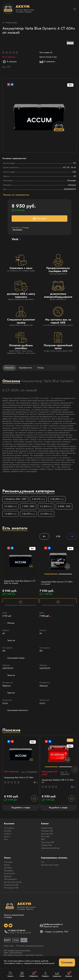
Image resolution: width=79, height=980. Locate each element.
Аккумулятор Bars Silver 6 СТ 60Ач (19, 778)
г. (25, 228)
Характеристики (25, 368)
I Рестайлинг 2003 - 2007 (15, 499)
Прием (7, 865)
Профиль (45, 974)
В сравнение (47, 62)
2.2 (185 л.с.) (46, 514)
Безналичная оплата (13, 882)
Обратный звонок (51, 927)
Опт (43, 862)
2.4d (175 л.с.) (38, 499)
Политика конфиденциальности (30, 946)
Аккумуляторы (10, 23)
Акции (7, 837)
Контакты (8, 831)
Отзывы (41, 368)
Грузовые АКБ (47, 834)
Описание (9, 368)
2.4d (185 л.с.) (57, 499)
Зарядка (8, 876)
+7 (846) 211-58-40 (17, 931)
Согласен (67, 962)
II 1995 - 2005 (28, 506)
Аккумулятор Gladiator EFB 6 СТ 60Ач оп (58, 781)
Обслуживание (10, 879)
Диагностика (9, 873)
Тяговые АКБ (46, 845)
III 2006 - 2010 (64, 506)
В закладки (10, 62)
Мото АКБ (45, 837)
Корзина (69, 974)
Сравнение (57, 974)
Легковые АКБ (47, 831)
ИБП (43, 839)
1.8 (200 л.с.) (10, 514)
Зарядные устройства (50, 848)
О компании (9, 828)
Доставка (8, 868)
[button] (75, 770)
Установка (8, 862)
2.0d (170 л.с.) (28, 514)
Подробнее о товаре (21, 808)
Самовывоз (9, 871)
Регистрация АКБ (11, 888)
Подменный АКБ (11, 885)
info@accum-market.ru (53, 924)
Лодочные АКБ (48, 842)
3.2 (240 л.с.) (11, 506)
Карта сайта (9, 946)
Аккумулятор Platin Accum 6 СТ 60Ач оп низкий (57, 583)
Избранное (34, 974)
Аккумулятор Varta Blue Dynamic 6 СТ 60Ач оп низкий (20, 582)
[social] (6, 925)
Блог (6, 839)
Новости (7, 834)
